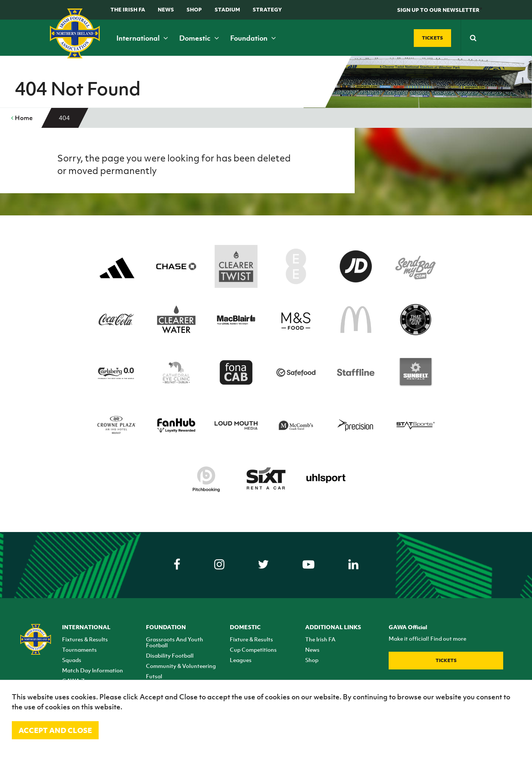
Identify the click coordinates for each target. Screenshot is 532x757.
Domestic (199, 38)
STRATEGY (267, 9)
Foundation (253, 38)
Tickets (446, 660)
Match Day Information (93, 670)
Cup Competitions (253, 649)
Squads (72, 660)
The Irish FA (128, 9)
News (166, 9)
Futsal (154, 676)
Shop (194, 9)
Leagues (241, 660)
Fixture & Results (251, 639)
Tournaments (79, 649)
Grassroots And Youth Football (175, 642)
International (142, 38)
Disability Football (170, 655)
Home (22, 118)
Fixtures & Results (85, 639)
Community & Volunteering (181, 666)
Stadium (227, 9)
